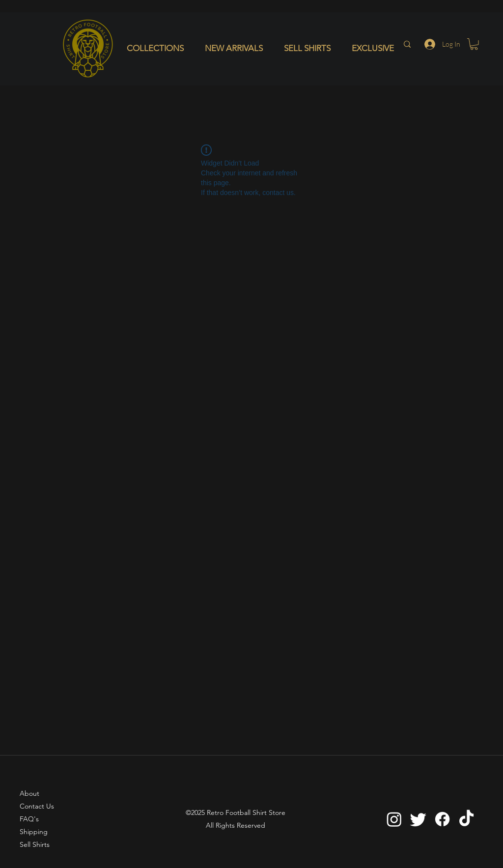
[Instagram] (394, 819)
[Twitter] (418, 819)
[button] (158, 48)
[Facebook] (442, 819)
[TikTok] (466, 819)
